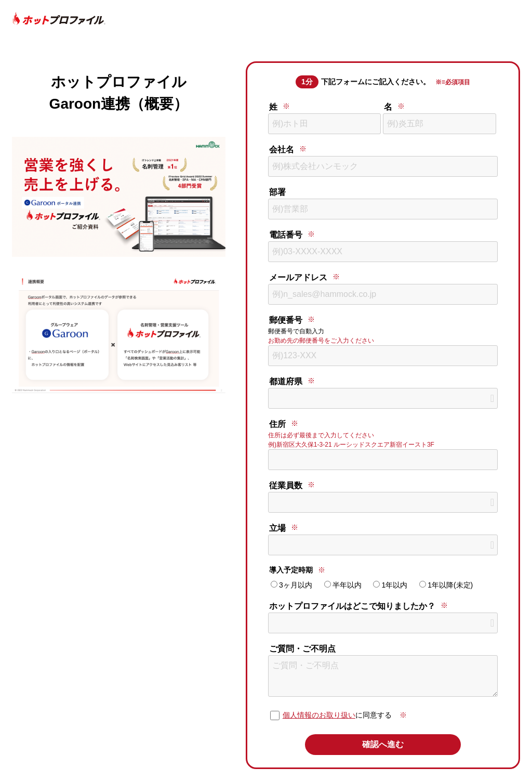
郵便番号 (286, 320)
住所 (277, 424)
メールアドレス (298, 277)
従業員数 (286, 485)
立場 (277, 528)
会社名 (282, 149)
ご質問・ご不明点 (302, 649)
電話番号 (286, 235)
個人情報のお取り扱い (319, 715)
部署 (277, 192)
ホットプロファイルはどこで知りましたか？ (352, 606)
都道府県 (286, 381)
